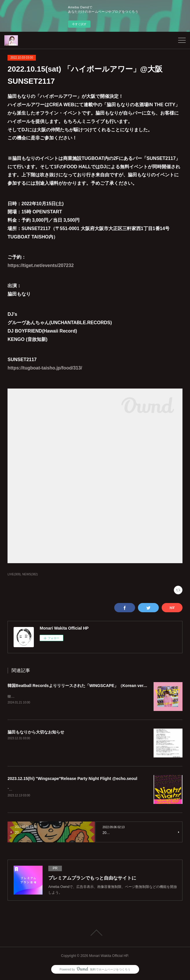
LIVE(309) (14, 574)
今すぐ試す (79, 24)
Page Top (95, 934)
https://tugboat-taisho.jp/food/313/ (45, 368)
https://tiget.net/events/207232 (41, 265)
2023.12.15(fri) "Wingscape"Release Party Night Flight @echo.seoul (72, 779)
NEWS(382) (30, 574)
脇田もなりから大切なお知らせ (36, 732)
